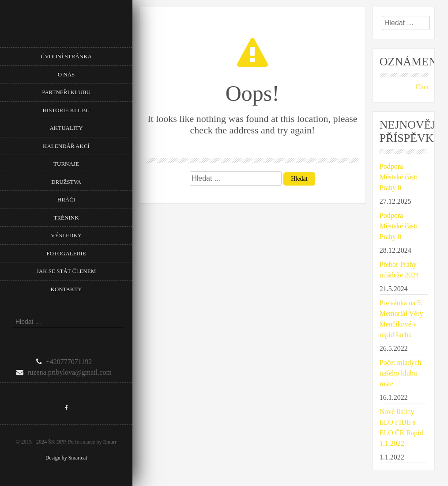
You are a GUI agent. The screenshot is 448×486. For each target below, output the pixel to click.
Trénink (66, 218)
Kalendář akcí (66, 146)
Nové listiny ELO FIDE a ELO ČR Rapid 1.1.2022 (401, 427)
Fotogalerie (66, 253)
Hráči (66, 199)
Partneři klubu (66, 92)
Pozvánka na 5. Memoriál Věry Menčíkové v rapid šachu (401, 319)
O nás (66, 74)
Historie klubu (66, 110)
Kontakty (66, 289)
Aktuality (66, 128)
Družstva (66, 182)
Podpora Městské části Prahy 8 (399, 177)
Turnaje (66, 164)
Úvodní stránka (66, 56)
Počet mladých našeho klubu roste (401, 373)
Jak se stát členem (66, 271)
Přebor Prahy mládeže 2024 (399, 270)
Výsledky (66, 235)
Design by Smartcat (66, 458)
